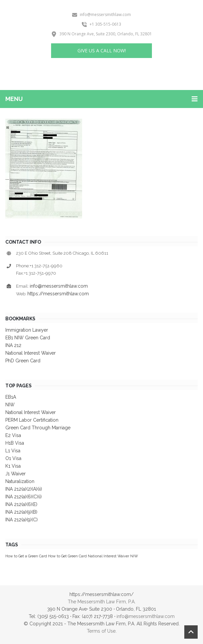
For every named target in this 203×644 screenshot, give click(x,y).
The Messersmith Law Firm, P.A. (102, 602)
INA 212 (13, 345)
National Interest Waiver (31, 353)
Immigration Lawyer (27, 330)
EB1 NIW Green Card (28, 338)
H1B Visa (15, 443)
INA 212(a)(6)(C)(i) (24, 497)
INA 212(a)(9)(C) (22, 520)
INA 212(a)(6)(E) (21, 504)
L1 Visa (13, 451)
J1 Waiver (16, 474)
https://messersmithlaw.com (58, 294)
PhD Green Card (23, 361)
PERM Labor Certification (32, 420)
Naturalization (20, 481)
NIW (10, 405)
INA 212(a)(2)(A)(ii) (24, 489)
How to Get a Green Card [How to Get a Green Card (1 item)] (26, 556)
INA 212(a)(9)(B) (21, 512)
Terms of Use (101, 631)
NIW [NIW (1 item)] (134, 556)
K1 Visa (13, 466)
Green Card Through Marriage (38, 428)
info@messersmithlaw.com (59, 286)
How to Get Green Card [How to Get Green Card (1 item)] (67, 556)
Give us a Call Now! (102, 50)
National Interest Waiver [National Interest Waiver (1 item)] (109, 556)
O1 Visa (13, 458)
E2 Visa (13, 435)
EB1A (11, 397)
